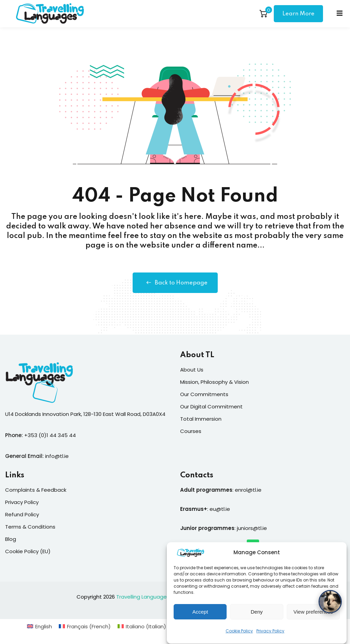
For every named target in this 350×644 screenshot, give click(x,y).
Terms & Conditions (30, 527)
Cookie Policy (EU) (28, 551)
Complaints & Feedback (36, 490)
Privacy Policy (270, 638)
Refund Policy (22, 514)
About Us (192, 370)
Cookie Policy (239, 638)
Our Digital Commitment (211, 407)
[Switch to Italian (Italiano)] (142, 626)
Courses (191, 431)
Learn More (298, 14)
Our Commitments (204, 394)
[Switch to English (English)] (39, 626)
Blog (11, 539)
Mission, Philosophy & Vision (214, 382)
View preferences (313, 619)
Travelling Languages (143, 597)
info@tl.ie (57, 456)
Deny (257, 619)
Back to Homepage (175, 283)
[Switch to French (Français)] (85, 626)
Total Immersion (201, 419)
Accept (200, 619)
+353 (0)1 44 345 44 (50, 435)
